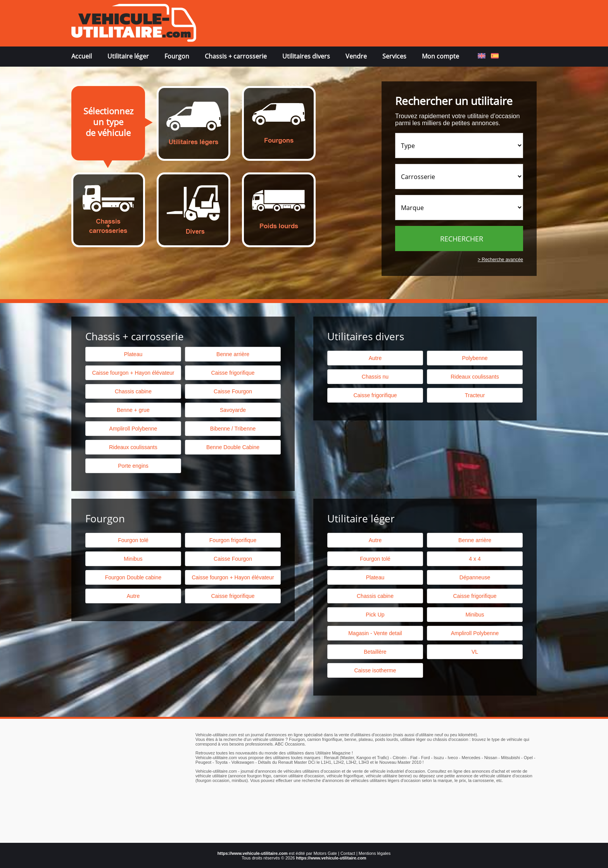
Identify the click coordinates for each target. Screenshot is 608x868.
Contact (348, 853)
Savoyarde (233, 410)
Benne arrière (233, 354)
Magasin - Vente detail (375, 633)
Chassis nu (375, 377)
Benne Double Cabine (233, 447)
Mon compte (440, 56)
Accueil (82, 56)
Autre (375, 358)
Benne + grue (133, 410)
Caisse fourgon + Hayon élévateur (133, 373)
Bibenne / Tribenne (233, 429)
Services (394, 56)
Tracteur (475, 395)
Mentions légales (375, 853)
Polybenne (475, 358)
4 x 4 (475, 559)
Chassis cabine (133, 391)
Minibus (133, 559)
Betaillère (375, 652)
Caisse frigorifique (375, 395)
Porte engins (133, 466)
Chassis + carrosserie (236, 56)
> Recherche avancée (500, 260)
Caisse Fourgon (233, 391)
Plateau (133, 354)
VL (475, 652)
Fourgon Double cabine (133, 577)
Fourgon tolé (133, 540)
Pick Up (375, 615)
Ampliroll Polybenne (133, 429)
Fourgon (177, 56)
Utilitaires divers (306, 56)
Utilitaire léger (128, 56)
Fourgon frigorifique (233, 540)
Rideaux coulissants (475, 377)
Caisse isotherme (375, 670)
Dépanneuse (475, 577)
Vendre (356, 56)
